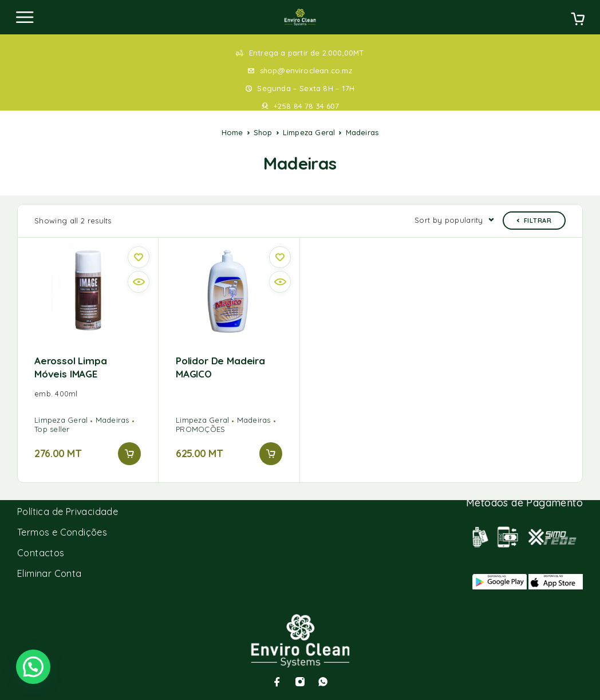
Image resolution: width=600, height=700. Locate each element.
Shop (263, 132)
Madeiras (112, 420)
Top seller (52, 429)
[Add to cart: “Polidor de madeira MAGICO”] (271, 454)
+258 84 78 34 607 (306, 106)
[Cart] (578, 20)
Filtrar (534, 221)
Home (232, 132)
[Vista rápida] (139, 282)
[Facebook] (277, 682)
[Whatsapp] (323, 682)
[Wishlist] (139, 257)
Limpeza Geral (309, 132)
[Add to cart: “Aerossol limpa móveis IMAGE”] (129, 454)
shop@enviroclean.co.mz (306, 70)
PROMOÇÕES (200, 429)
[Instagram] (300, 682)
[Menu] (25, 17)
